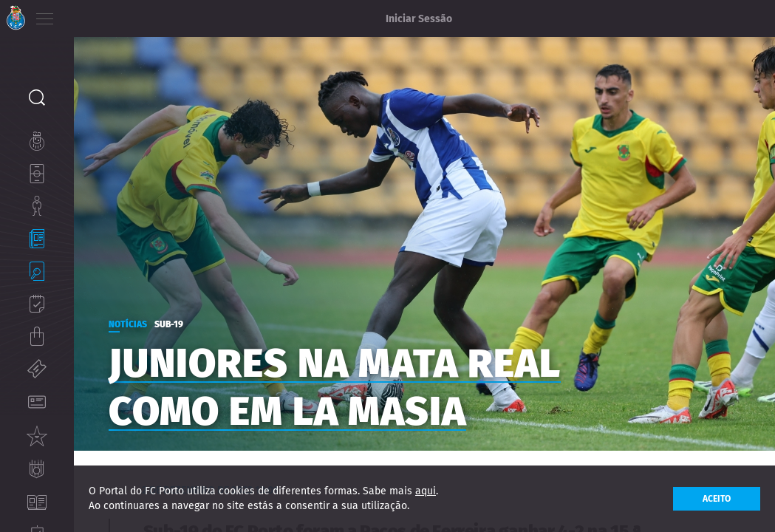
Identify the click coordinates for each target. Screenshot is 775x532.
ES (124, 15)
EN (104, 15)
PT (83, 15)
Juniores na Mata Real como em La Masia (398, 382)
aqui (426, 492)
